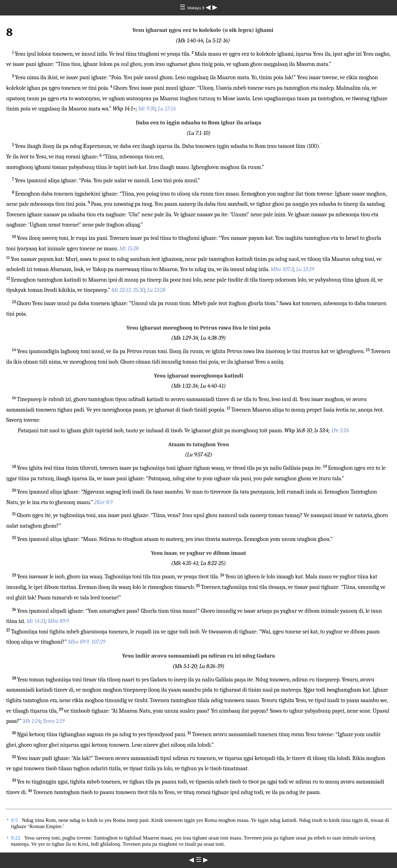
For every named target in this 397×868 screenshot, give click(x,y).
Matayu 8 (196, 8)
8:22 (16, 838)
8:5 (15, 820)
